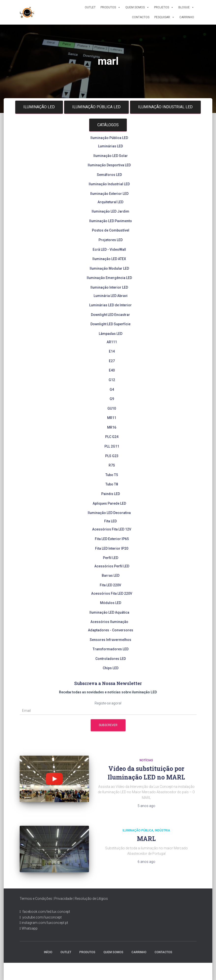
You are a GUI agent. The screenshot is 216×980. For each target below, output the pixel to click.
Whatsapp (29, 928)
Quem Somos (137, 7)
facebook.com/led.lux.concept (46, 912)
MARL (146, 839)
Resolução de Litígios (91, 899)
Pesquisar (164, 17)
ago (146, 806)
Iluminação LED (39, 107)
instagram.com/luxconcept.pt (44, 923)
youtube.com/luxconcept (41, 917)
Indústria (162, 830)
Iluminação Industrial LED (165, 107)
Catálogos (108, 125)
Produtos (110, 7)
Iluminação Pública (138, 830)
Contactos (141, 17)
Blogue (186, 7)
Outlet (90, 7)
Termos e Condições (36, 899)
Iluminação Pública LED (96, 107)
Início (48, 952)
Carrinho (187, 17)
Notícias (146, 760)
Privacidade (63, 899)
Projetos (164, 7)
